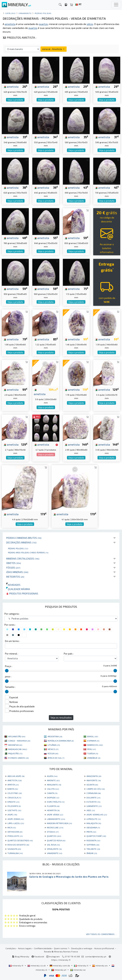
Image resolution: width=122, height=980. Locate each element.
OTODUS (53, 832)
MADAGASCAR (18, 749)
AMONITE (53, 780)
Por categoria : (12, 614)
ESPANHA (93, 741)
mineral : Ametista (54, 49)
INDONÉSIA (15, 745)
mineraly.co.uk (37, 965)
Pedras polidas (18, 548)
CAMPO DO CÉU (96, 789)
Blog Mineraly (21, 956)
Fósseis (13, 568)
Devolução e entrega (82, 948)
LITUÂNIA (54, 745)
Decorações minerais (21, 542)
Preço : (9, 666)
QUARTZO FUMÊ (96, 836)
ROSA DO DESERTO (18, 845)
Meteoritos (15, 577)
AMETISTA (15, 780)
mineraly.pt (59, 970)
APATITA (13, 785)
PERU (91, 749)
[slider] (7, 671)
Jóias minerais (17, 572)
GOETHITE (14, 810)
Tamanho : (10, 687)
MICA (12, 827)
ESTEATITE (93, 802)
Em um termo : (12, 641)
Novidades (13, 585)
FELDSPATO (14, 806)
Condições (11, 948)
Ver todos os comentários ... (101, 934)
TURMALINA (15, 853)
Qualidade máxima (18, 589)
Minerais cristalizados (23, 559)
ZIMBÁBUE (94, 758)
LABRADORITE (56, 819)
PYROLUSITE (15, 836)
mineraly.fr (16, 965)
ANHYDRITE (94, 780)
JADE (91, 810)
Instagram (53, 956)
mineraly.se (78, 970)
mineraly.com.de (60, 965)
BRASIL (93, 736)
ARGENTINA (55, 736)
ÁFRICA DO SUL (56, 758)
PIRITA (91, 832)
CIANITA (52, 793)
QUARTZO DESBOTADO (20, 840)
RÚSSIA (53, 753)
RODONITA (93, 840)
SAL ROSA (53, 845)
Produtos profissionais (22, 593)
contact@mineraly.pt (96, 956)
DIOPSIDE (53, 798)
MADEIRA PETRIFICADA (59, 823)
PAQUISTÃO (15, 753)
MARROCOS (95, 745)
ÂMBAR (92, 853)
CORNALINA (94, 793)
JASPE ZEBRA (16, 819)
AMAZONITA (94, 776)
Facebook (38, 956)
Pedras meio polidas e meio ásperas (28, 552)
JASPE (12, 815)
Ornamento (25, 13)
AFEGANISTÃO (17, 736)
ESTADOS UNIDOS (18, 758)
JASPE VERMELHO (97, 815)
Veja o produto (15, 100)
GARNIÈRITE (94, 806)
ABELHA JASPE (16, 776)
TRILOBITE (93, 849)
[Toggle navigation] (116, 5)
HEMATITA (53, 810)
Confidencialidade (43, 948)
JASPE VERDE (55, 815)
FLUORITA (53, 806)
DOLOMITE (93, 798)
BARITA (13, 789)
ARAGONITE (54, 785)
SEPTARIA (93, 845)
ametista (11, 86)
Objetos (14, 563)
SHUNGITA (14, 849)
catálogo (10, 13)
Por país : (69, 654)
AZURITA (92, 785)
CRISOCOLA (14, 798)
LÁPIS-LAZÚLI (16, 823)
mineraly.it (81, 965)
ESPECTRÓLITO (56, 802)
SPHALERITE (54, 849)
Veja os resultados (61, 718)
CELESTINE (15, 793)
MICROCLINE (55, 827)
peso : (8, 676)
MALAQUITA (94, 823)
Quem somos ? (61, 948)
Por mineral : (12, 654)
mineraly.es (100, 965)
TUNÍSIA (93, 753)
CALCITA (53, 789)
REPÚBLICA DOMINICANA (61, 741)
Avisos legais (25, 948)
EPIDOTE (13, 802)
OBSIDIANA (93, 827)
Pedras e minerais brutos (24, 538)
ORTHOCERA (15, 832)
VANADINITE (55, 853)
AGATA (52, 776)
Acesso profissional (105, 948)
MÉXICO (53, 749)
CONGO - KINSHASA (19, 741)
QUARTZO (54, 836)
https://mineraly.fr (61, 960)
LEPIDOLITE (94, 819)
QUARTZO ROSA (56, 840)
